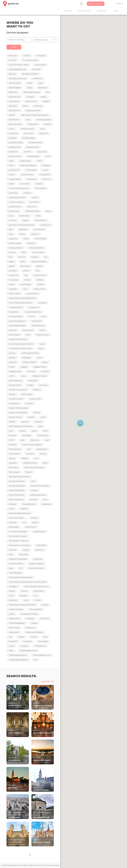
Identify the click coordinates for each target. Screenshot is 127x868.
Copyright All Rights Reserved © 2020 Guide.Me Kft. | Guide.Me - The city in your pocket (30, 865)
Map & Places (85, 11)
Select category (42, 40)
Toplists (69, 11)
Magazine (103, 11)
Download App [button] (96, 4)
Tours (117, 11)
